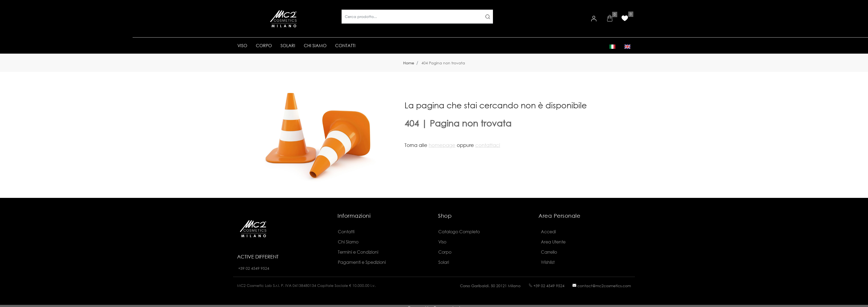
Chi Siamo (348, 242)
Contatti (346, 232)
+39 (242, 268)
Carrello (549, 252)
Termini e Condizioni (358, 252)
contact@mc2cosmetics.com (602, 286)
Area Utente (553, 242)
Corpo (445, 252)
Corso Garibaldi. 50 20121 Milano (490, 286)
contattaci (488, 145)
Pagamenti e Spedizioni (362, 262)
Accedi (548, 232)
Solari (444, 262)
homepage (442, 145)
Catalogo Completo (459, 232)
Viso (442, 242)
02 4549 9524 (257, 268)
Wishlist (548, 262)
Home (409, 63)
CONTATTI (345, 45)
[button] (610, 19)
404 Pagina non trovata (443, 63)
